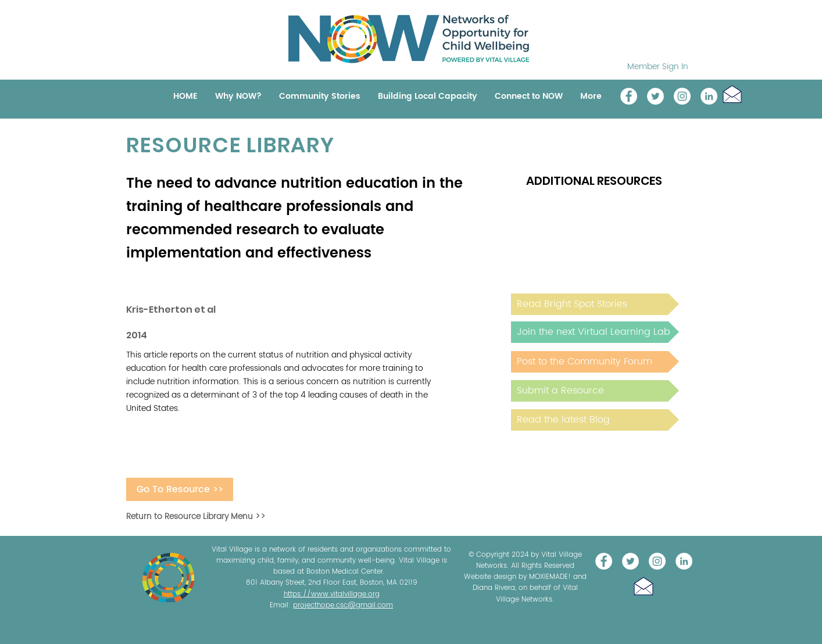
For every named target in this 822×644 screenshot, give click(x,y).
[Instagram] (682, 96)
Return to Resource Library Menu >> (196, 516)
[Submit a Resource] (595, 391)
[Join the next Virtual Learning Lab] (595, 332)
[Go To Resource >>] (180, 489)
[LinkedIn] (709, 96)
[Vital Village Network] (629, 96)
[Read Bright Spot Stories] (595, 304)
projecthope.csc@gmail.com (343, 605)
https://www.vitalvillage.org (332, 594)
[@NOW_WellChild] (655, 96)
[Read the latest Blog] (595, 420)
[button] (732, 94)
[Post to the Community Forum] (595, 362)
